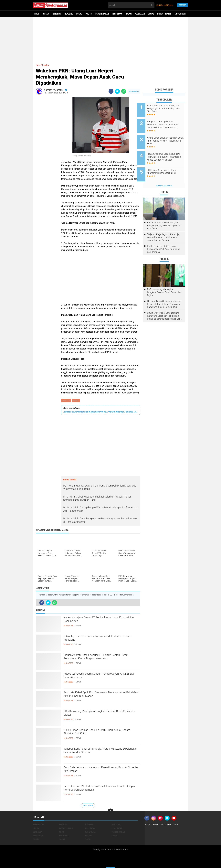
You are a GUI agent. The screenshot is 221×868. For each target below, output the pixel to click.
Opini (62, 832)
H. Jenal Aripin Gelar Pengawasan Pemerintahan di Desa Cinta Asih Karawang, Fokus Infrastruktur (164, 295)
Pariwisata (90, 832)
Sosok (62, 840)
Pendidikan (117, 14)
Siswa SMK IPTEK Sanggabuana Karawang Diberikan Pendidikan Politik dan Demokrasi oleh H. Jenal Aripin (165, 306)
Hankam (89, 825)
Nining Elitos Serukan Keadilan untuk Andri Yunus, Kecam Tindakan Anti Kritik (97, 733)
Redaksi (148, 825)
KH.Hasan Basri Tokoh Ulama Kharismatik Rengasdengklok (168, 164)
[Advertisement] (111, 39)
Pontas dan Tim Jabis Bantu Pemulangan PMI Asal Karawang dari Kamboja (164, 240)
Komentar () (134, 91)
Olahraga (37, 832)
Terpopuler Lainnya (164, 176)
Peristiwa (57, 14)
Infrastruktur (164, 14)
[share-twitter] (117, 91)
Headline (69, 14)
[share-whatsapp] (124, 91)
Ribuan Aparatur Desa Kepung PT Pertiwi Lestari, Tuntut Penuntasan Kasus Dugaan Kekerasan (97, 661)
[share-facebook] (111, 91)
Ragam (129, 14)
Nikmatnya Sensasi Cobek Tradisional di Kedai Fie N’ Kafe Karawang (100, 640)
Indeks (46, 14)
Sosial (151, 14)
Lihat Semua (88, 806)
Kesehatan (140, 14)
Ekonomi (63, 825)
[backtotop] (111, 812)
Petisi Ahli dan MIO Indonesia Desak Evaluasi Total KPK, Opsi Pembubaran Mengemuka (99, 790)
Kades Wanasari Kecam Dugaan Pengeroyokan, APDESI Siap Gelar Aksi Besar (101, 677)
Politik (89, 14)
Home (37, 14)
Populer (183, 5)
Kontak (178, 825)
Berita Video (39, 825)
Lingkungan (180, 14)
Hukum (79, 14)
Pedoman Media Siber (163, 825)
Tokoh (88, 840)
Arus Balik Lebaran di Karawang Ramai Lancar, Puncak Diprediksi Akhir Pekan (100, 771)
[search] (131, 5)
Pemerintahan (102, 14)
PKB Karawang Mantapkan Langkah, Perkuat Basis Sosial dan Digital (99, 715)
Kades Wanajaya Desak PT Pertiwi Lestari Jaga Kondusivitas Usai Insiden (101, 621)
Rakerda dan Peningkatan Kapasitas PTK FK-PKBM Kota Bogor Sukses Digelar (101, 412)
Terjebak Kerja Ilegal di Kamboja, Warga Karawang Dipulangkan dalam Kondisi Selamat (101, 752)
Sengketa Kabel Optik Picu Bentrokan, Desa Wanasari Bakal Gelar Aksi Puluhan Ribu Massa (101, 696)
